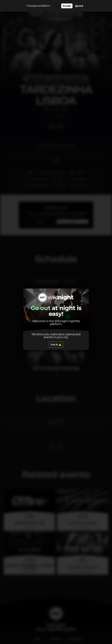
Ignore (79, 6)
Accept (67, 6)
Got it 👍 (56, 345)
